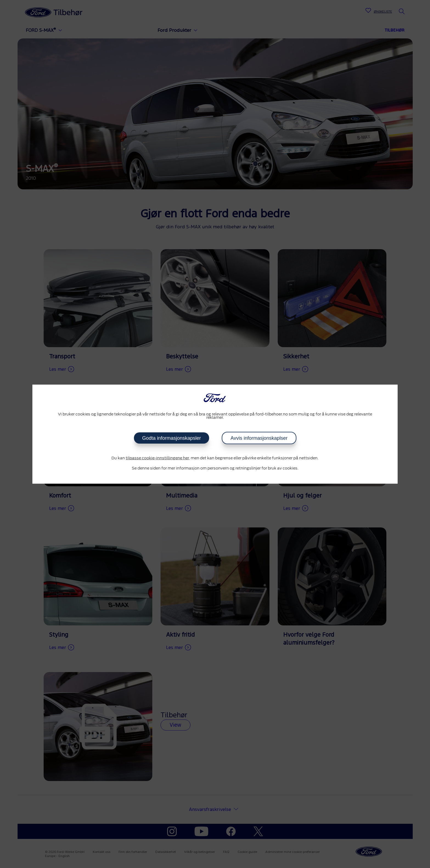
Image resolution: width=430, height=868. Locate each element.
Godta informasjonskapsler (172, 438)
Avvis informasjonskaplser (259, 438)
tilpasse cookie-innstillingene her (157, 458)
